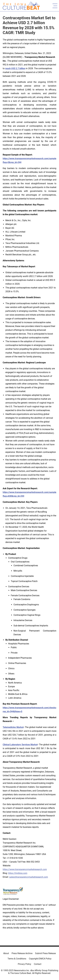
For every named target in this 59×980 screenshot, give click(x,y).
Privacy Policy (25, 964)
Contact (38, 964)
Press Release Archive (22, 953)
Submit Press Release (45, 953)
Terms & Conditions (17, 959)
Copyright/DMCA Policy (40, 959)
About (6, 953)
